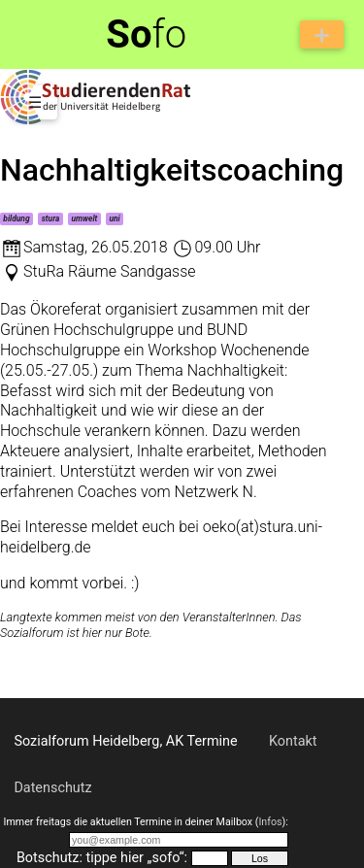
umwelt (84, 218)
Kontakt (293, 741)
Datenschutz (52, 788)
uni (114, 218)
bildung (16, 218)
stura (51, 218)
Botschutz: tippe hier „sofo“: (102, 858)
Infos (270, 822)
